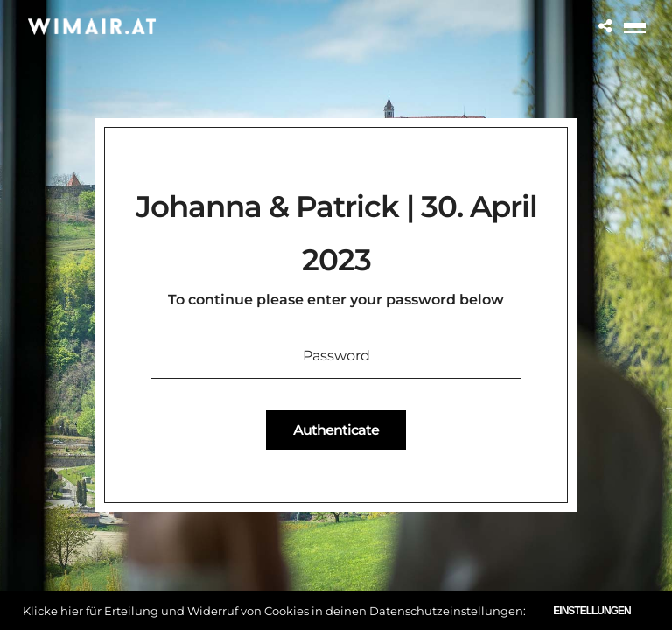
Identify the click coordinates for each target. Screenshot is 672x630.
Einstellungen (591, 611)
